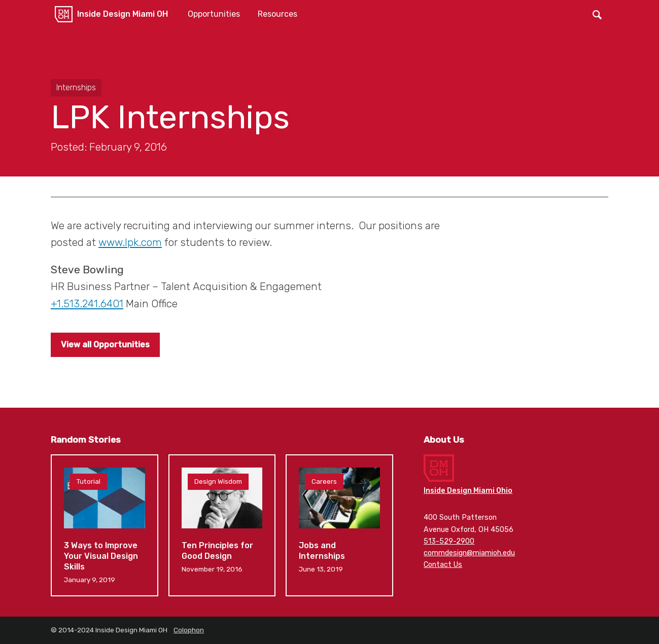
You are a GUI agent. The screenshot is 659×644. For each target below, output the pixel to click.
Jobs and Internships (339, 525)
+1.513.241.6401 (87, 304)
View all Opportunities (105, 345)
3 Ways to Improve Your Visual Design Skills (105, 525)
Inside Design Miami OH (123, 14)
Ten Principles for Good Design (222, 525)
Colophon (189, 630)
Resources (278, 14)
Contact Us (443, 565)
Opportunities (214, 14)
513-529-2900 (449, 541)
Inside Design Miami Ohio (468, 491)
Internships (76, 87)
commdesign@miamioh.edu (469, 553)
